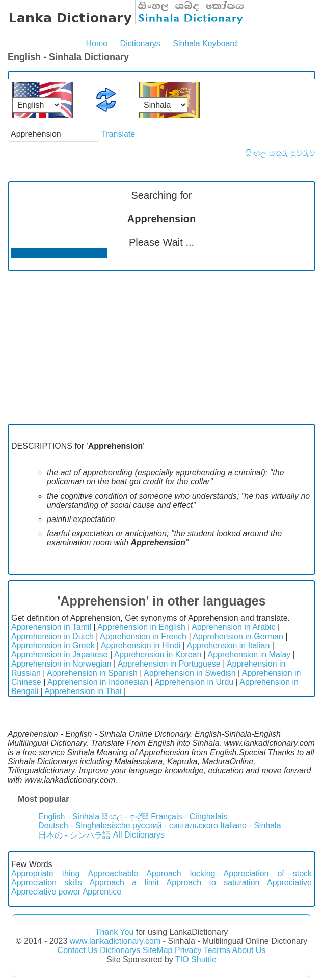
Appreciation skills (47, 883)
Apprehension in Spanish (92, 673)
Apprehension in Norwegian (61, 664)
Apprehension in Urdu (194, 682)
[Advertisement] (162, 348)
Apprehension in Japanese (59, 655)
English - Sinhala (69, 816)
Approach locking (181, 873)
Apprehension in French (143, 636)
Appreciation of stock (268, 873)
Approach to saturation (213, 883)
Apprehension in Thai (83, 691)
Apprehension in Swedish (190, 673)
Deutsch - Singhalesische (84, 826)
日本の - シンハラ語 (74, 835)
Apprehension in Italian (228, 645)
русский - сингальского (175, 826)
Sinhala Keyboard (205, 44)
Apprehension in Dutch (52, 636)
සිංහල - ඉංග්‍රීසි (125, 816)
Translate (118, 134)
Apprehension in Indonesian (98, 682)
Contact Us (78, 950)
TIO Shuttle (196, 959)
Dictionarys (140, 44)
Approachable (113, 873)
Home (97, 44)
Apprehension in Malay (249, 655)
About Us (249, 950)
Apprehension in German (238, 636)
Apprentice (102, 892)
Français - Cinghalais (189, 816)
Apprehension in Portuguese (169, 664)
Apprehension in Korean (158, 655)
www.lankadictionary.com (115, 941)
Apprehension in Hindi (141, 645)
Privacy (188, 950)
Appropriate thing (45, 873)
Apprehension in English (141, 627)
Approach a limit (125, 883)
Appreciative (289, 883)
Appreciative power (46, 892)
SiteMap (158, 950)
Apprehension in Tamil (51, 627)
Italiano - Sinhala (250, 826)
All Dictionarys (139, 835)
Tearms (217, 950)
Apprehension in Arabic (234, 627)
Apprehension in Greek (53, 645)
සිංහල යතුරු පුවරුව (280, 153)
